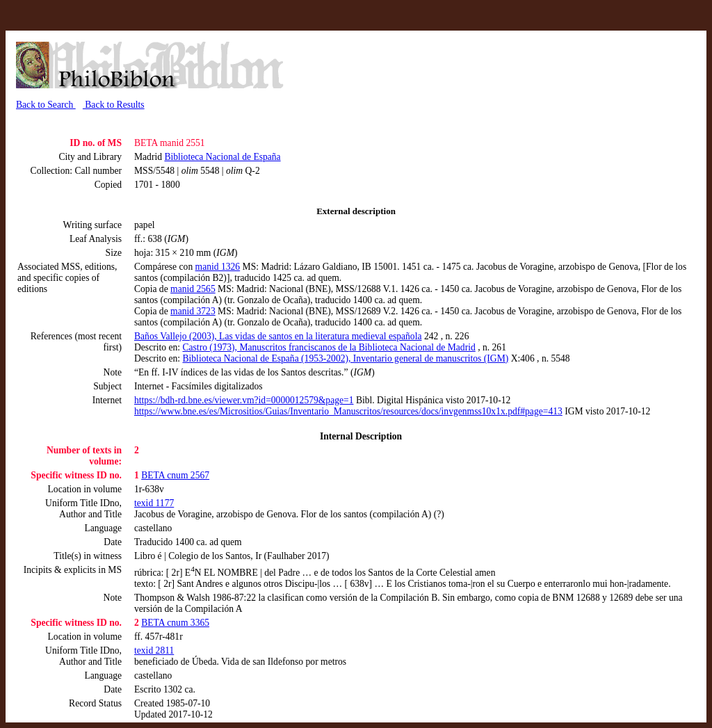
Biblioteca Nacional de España (222, 157)
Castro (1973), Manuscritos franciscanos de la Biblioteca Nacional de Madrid (329, 347)
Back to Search (46, 105)
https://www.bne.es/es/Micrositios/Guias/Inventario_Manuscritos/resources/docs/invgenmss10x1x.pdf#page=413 (348, 411)
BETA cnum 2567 (175, 475)
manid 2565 (193, 289)
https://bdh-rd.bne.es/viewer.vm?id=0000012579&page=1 (244, 400)
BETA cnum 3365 (175, 623)
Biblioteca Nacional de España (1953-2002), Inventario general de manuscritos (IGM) (345, 358)
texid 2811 (154, 650)
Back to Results (114, 105)
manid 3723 (193, 311)
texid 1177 (154, 503)
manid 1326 (218, 267)
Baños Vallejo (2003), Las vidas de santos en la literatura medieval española (278, 336)
